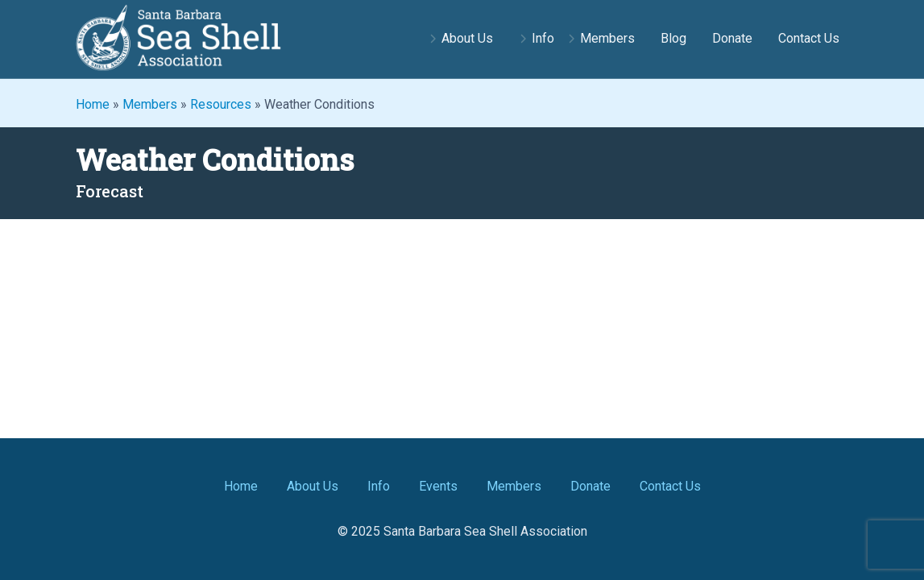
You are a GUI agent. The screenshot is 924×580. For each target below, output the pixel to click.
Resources (221, 104)
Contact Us (809, 38)
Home (93, 104)
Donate (732, 38)
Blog (673, 38)
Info (543, 38)
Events (438, 486)
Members (607, 38)
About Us (467, 38)
